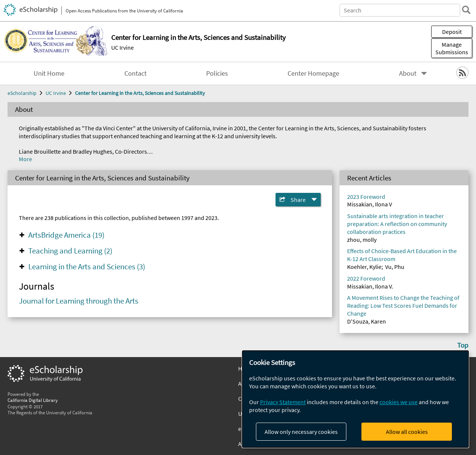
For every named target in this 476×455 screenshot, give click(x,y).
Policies (217, 73)
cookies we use (399, 402)
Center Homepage (313, 73)
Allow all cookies (407, 432)
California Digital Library (33, 400)
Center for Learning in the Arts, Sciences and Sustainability (140, 93)
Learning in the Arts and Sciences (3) (87, 267)
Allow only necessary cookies (301, 432)
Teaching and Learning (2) (70, 251)
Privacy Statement (283, 402)
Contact (135, 73)
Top (463, 345)
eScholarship (22, 93)
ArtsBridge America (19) (66, 235)
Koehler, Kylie (364, 267)
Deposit (452, 32)
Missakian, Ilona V (370, 204)
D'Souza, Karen (367, 321)
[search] (466, 10)
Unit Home (49, 73)
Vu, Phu (395, 267)
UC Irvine (122, 47)
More (25, 159)
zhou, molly (362, 240)
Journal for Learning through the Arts (79, 301)
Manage (452, 48)
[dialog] (355, 399)
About (408, 73)
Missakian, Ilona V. (370, 286)
